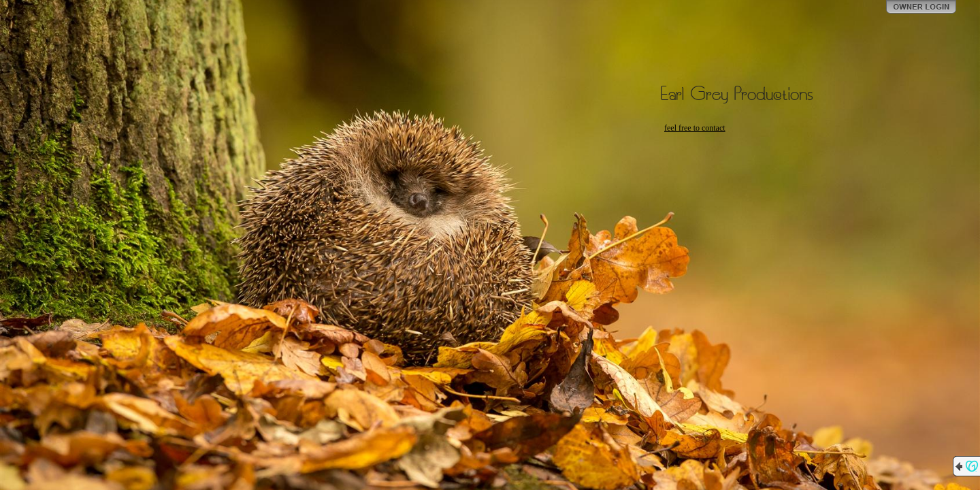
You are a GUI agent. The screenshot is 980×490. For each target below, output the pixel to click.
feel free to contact (695, 128)
